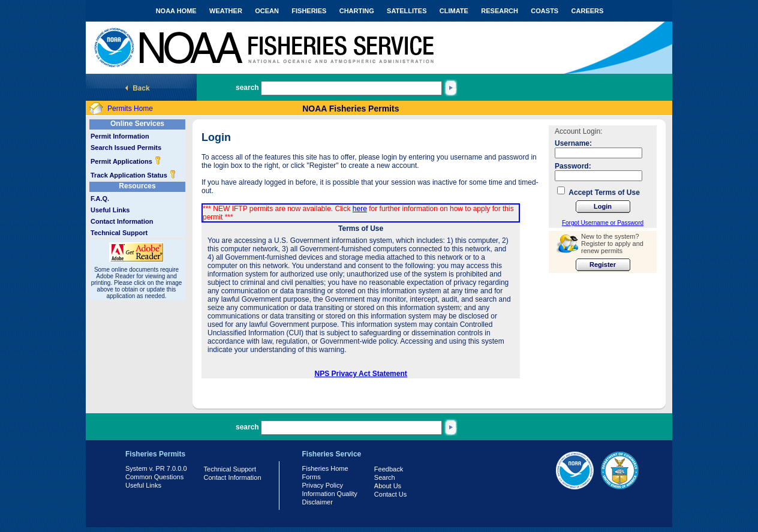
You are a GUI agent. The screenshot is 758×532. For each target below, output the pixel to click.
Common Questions (154, 477)
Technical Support (119, 233)
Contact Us (390, 494)
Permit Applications (126, 161)
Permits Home (130, 109)
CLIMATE (454, 11)
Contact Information (122, 221)
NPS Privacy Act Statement (361, 374)
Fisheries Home (325, 468)
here (360, 209)
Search (385, 477)
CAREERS (588, 11)
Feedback (389, 469)
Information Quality (330, 494)
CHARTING (357, 11)
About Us (388, 486)
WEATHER (226, 11)
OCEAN (267, 11)
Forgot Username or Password (603, 223)
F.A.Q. (100, 199)
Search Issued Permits (126, 148)
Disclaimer (318, 502)
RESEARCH (500, 11)
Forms (312, 477)
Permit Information (120, 136)
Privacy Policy (323, 485)
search (247, 88)
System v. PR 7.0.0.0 (156, 468)
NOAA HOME (176, 11)
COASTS (545, 11)
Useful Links (110, 210)
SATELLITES (407, 11)
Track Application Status (133, 175)
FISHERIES (309, 11)
